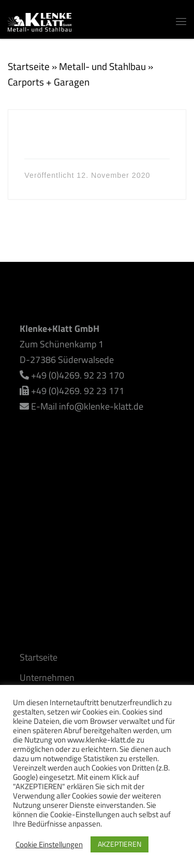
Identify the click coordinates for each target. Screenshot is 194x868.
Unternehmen (47, 677)
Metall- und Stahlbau (102, 66)
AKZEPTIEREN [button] (120, 844)
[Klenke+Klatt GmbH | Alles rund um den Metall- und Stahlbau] (40, 20)
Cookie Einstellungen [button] (49, 845)
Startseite (29, 66)
